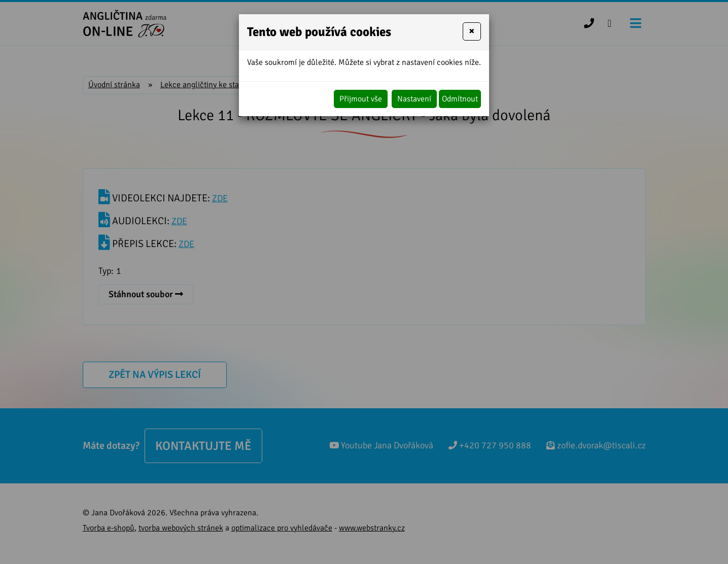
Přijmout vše (361, 99)
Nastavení (414, 99)
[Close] (472, 31)
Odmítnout (460, 99)
